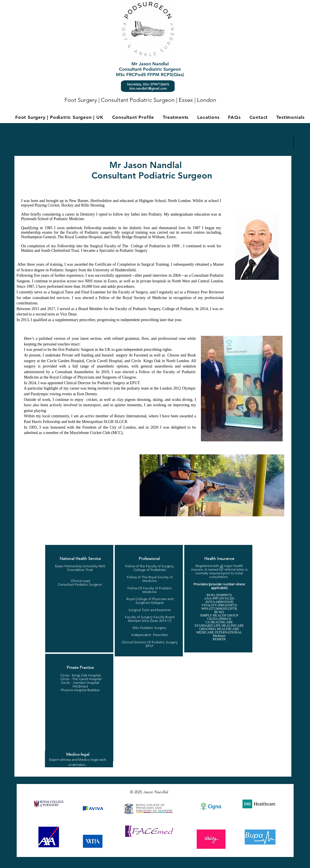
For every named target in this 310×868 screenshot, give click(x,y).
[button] (176, 117)
